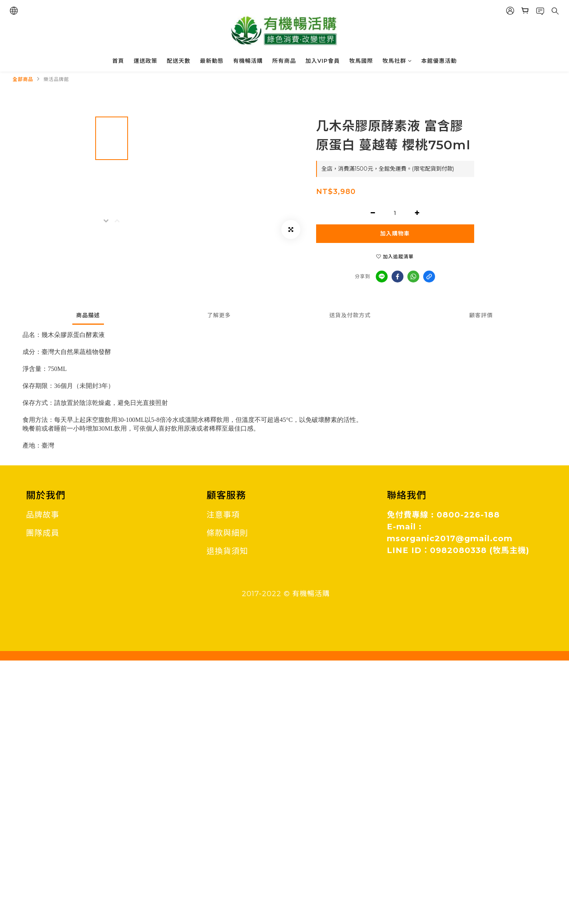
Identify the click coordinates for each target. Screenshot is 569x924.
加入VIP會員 (323, 61)
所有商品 (284, 61)
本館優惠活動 (439, 61)
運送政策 (145, 61)
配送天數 (179, 61)
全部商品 (23, 79)
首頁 (118, 61)
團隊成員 (43, 533)
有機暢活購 (248, 61)
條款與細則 (227, 533)
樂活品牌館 (56, 79)
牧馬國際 (361, 61)
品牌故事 (43, 515)
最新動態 (212, 61)
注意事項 (223, 515)
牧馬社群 (397, 61)
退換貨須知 (227, 551)
